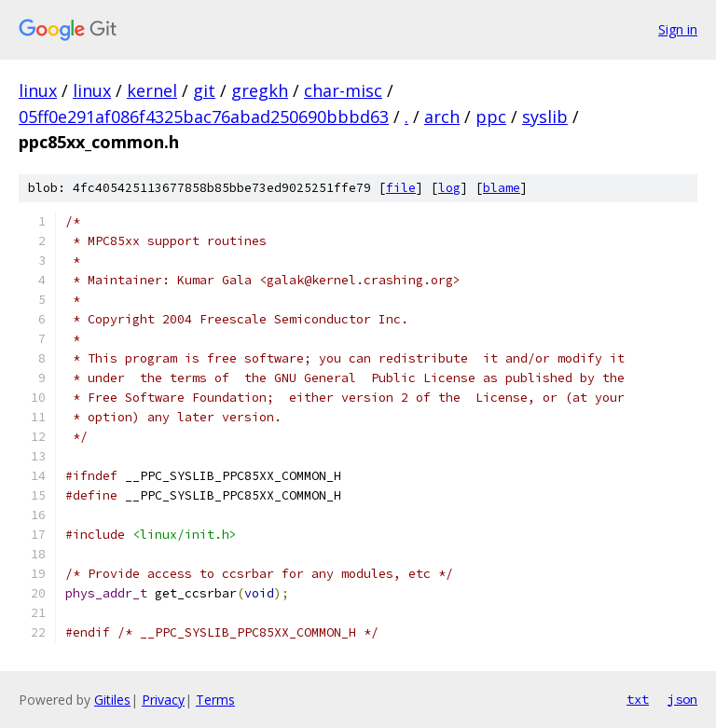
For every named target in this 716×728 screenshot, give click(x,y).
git (204, 90)
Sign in (678, 29)
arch (442, 117)
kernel (152, 90)
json (682, 699)
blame (502, 188)
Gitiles (112, 700)
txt (638, 699)
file (401, 188)
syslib (545, 117)
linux (38, 90)
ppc (491, 117)
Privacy (163, 700)
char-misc (343, 90)
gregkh (260, 90)
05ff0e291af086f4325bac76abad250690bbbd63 (204, 117)
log (449, 188)
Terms (215, 700)
